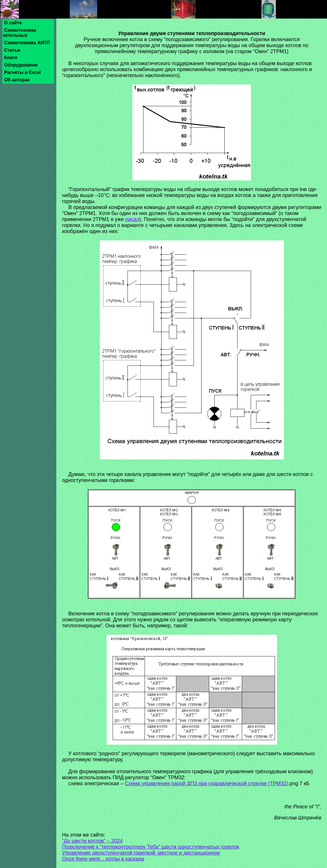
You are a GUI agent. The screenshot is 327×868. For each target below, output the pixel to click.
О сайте (13, 23)
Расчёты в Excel (22, 72)
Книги (11, 58)
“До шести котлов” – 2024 (92, 841)
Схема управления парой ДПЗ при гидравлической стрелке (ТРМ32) (206, 783)
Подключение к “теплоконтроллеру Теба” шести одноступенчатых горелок (150, 847)
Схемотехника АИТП (27, 43)
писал (132, 219)
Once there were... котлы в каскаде (103, 859)
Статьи (12, 50)
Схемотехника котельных (19, 33)
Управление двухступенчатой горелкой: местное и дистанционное (141, 853)
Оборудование (21, 65)
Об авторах (17, 80)
